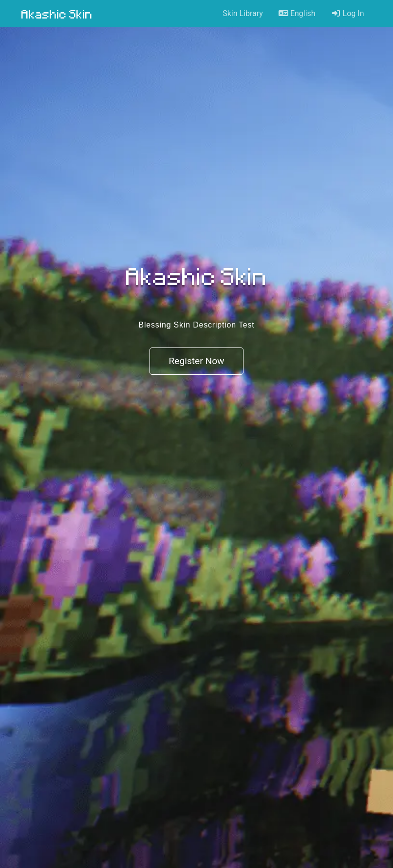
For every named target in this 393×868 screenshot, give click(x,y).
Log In (348, 13)
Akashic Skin (57, 14)
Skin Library (243, 13)
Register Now (196, 361)
